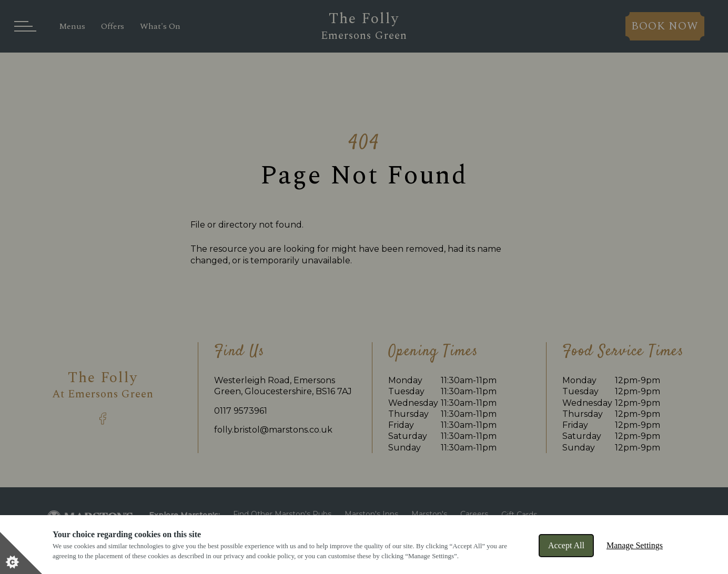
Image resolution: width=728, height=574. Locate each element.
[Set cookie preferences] (21, 553)
